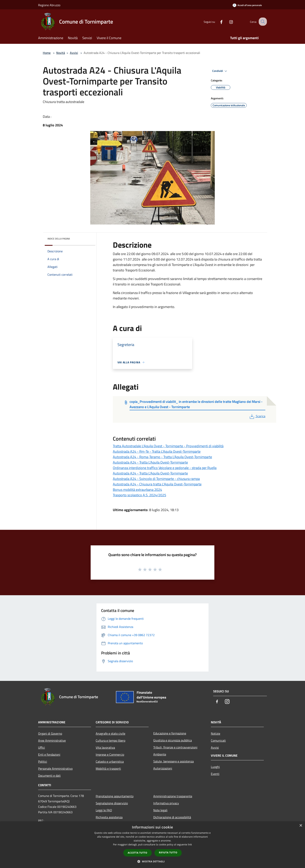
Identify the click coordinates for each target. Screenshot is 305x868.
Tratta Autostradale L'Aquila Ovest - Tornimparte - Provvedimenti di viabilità (168, 446)
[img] (87, 238)
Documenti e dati (49, 776)
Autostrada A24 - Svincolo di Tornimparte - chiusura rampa (156, 479)
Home (47, 53)
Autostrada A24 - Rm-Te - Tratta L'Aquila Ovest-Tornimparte (157, 451)
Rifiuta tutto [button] (168, 853)
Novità (61, 53)
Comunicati (218, 740)
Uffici (42, 747)
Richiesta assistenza (109, 817)
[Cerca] (262, 22)
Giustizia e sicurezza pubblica (173, 740)
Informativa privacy (166, 803)
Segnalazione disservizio (112, 803)
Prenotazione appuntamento (115, 796)
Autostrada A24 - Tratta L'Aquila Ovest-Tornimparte (150, 462)
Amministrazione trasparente (173, 796)
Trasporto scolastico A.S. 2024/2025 (139, 495)
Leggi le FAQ (104, 810)
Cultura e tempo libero (110, 740)
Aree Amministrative (52, 740)
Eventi (215, 774)
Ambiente (160, 754)
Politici (43, 761)
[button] (152, 861)
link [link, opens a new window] (190, 845)
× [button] (301, 826)
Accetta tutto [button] (138, 853)
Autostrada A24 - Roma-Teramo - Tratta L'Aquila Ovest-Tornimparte (162, 457)
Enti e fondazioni (49, 754)
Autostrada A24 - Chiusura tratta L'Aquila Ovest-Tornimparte (157, 484)
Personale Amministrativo (55, 769)
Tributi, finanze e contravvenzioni (175, 747)
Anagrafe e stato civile (110, 733)
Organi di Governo (50, 733)
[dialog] (152, 845)
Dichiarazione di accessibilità (172, 817)
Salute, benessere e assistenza (174, 761)
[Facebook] (218, 22)
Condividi (220, 71)
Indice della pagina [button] (59, 239)
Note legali (160, 810)
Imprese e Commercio (110, 754)
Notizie (216, 733)
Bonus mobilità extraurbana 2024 (137, 490)
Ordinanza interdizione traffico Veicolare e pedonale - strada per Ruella (165, 468)
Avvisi (74, 53)
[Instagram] (228, 22)
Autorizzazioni (163, 768)
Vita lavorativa (105, 747)
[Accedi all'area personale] (247, 5)
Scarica (257, 416)
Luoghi (215, 767)
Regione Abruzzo (49, 5)
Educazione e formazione (170, 733)
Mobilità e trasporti (108, 769)
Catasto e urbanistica (110, 761)
